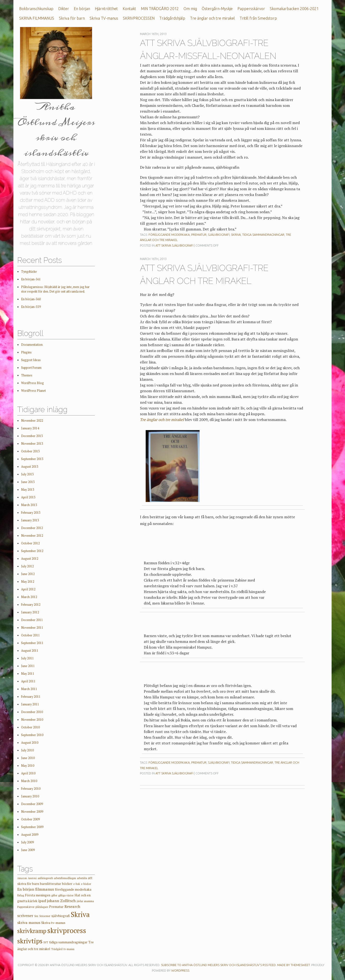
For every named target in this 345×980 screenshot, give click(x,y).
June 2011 (28, 666)
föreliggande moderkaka (169, 235)
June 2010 (28, 758)
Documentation (32, 345)
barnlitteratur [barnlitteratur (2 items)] (51, 884)
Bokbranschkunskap (36, 9)
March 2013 (29, 505)
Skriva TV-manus (104, 18)
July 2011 (27, 658)
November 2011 (32, 628)
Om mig (190, 9)
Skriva (236, 235)
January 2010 (30, 796)
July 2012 (27, 566)
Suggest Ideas (31, 360)
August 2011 (30, 651)
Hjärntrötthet (106, 9)
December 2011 (32, 620)
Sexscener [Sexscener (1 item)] (45, 916)
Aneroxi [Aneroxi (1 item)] (32, 878)
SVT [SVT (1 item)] (46, 942)
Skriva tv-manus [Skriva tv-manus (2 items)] (53, 923)
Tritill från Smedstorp (258, 18)
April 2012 (28, 589)
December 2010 (32, 712)
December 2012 (32, 528)
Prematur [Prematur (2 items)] (56, 907)
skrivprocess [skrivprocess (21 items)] (67, 930)
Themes (27, 375)
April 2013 (28, 497)
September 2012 (32, 551)
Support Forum (31, 368)
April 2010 (28, 773)
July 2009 (27, 842)
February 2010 (31, 789)
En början (82, 9)
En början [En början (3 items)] (26, 889)
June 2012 (28, 574)
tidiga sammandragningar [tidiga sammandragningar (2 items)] (68, 942)
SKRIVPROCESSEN (139, 18)
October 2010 (30, 727)
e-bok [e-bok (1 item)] (77, 884)
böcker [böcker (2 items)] (67, 884)
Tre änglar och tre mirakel (212, 18)
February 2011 (31, 697)
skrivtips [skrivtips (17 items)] (30, 941)
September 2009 (32, 827)
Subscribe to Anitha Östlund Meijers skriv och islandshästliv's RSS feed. (219, 965)
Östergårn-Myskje (217, 9)
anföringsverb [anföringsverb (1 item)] (45, 878)
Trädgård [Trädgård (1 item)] (57, 949)
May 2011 (28, 674)
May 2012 (28, 582)
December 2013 (32, 436)
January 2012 (30, 612)
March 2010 (29, 781)
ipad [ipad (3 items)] (42, 901)
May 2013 (28, 490)
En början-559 (31, 307)
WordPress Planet (33, 391)
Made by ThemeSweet (293, 965)
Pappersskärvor (251, 9)
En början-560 (31, 299)
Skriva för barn (72, 18)
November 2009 (32, 812)
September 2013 (32, 459)
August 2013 (30, 467)
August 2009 (30, 835)
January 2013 (30, 520)
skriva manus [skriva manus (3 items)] (29, 922)
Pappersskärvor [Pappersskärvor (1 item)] (26, 907)
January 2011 (30, 704)
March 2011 (29, 689)
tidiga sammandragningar (263, 235)
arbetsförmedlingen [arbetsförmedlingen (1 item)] (65, 878)
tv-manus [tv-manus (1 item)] (69, 949)
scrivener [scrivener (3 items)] (25, 916)
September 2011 (32, 643)
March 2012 (29, 597)
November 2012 (32, 536)
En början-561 (31, 279)
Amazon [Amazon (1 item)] (22, 878)
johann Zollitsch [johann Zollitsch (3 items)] (61, 901)
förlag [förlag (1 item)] (21, 895)
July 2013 (27, 474)
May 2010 (28, 766)
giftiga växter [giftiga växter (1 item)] (66, 895)
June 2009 (28, 850)
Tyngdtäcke (29, 272)
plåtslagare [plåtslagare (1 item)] (42, 907)
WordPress (180, 970)
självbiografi (219, 235)
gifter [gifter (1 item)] (54, 895)
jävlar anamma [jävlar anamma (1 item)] (85, 901)
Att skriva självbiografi (174, 245)
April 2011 (28, 681)
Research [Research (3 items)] (72, 906)
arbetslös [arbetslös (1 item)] (82, 878)
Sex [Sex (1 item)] (36, 916)
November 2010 (32, 720)
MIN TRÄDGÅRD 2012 (160, 9)
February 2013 (31, 513)
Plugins (26, 352)
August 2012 (30, 559)
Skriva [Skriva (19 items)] (80, 914)
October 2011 (30, 635)
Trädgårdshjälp (172, 18)
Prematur (199, 235)
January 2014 (30, 428)
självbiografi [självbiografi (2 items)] (60, 916)
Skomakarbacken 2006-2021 (294, 9)
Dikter (64, 9)
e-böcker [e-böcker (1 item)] (86, 884)
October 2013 (30, 451)
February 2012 (31, 605)
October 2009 (30, 819)
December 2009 (32, 804)
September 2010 (32, 735)
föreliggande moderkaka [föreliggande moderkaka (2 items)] (73, 889)
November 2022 (32, 421)
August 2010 (30, 743)
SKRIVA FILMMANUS (37, 18)
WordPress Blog (32, 383)
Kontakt (129, 9)
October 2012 (30, 543)
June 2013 (28, 482)
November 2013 (32, 444)
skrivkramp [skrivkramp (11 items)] (32, 931)
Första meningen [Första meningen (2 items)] (38, 895)
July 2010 (27, 750)
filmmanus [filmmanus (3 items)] (45, 889)
